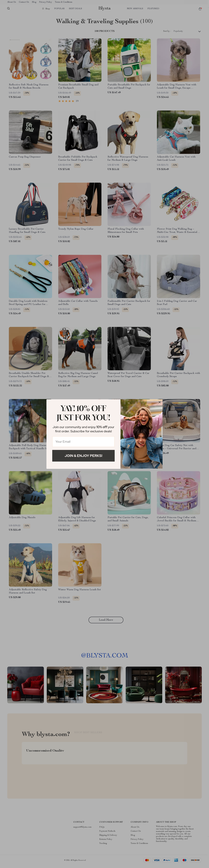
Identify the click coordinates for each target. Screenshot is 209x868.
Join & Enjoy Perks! (83, 456)
